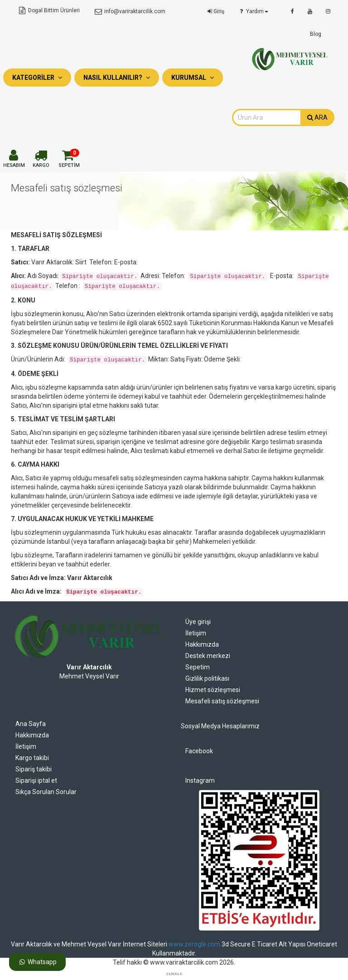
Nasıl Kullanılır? (117, 78)
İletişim (196, 633)
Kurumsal (193, 78)
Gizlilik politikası (207, 678)
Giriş (215, 11)
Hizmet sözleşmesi (213, 690)
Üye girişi (198, 622)
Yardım (253, 11)
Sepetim (198, 667)
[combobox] (266, 117)
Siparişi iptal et (36, 780)
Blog (316, 34)
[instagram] (328, 11)
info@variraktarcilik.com (129, 11)
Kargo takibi (32, 758)
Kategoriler (37, 78)
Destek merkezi (208, 656)
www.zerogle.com (194, 944)
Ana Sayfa (31, 724)
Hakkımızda (202, 644)
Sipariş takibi (34, 769)
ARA (317, 117)
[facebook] (292, 11)
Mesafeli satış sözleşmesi (222, 701)
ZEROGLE (174, 974)
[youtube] (310, 11)
